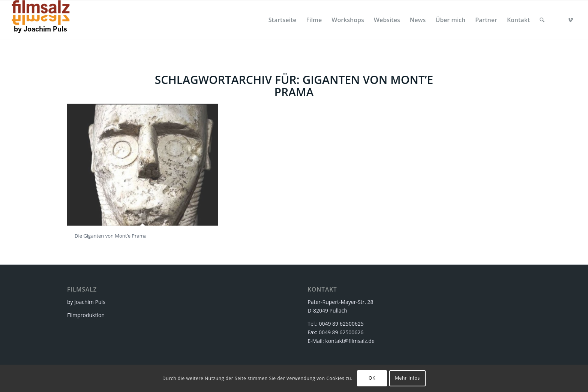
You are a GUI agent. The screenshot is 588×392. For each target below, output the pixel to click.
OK (372, 378)
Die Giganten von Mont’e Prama (111, 236)
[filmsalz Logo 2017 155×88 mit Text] (41, 20)
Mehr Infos (407, 378)
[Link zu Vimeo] (571, 20)
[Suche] (542, 20)
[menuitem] (283, 20)
